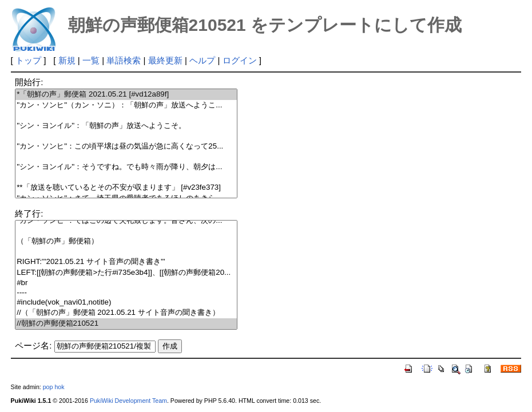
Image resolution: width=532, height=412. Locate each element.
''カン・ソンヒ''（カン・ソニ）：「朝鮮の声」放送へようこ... (126, 105)
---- (126, 293)
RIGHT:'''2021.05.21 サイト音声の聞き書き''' (126, 262)
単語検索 (124, 60)
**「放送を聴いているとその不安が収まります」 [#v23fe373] (126, 188)
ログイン (240, 60)
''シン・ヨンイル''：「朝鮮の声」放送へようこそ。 (126, 126)
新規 (67, 60)
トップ (28, 60)
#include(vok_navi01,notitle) (126, 303)
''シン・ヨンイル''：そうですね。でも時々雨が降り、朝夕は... (126, 167)
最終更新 (165, 60)
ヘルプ (202, 60)
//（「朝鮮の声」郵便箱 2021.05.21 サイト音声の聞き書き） (126, 313)
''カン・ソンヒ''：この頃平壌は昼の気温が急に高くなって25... (126, 147)
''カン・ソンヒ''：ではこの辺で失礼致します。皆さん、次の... (126, 221)
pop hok (54, 387)
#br (126, 283)
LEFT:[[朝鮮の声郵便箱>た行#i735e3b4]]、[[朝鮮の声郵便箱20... (126, 273)
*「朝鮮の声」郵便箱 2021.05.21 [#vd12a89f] (126, 95)
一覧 (91, 60)
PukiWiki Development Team (128, 401)
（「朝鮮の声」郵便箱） (126, 241)
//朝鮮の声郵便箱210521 (126, 324)
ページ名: (33, 345)
